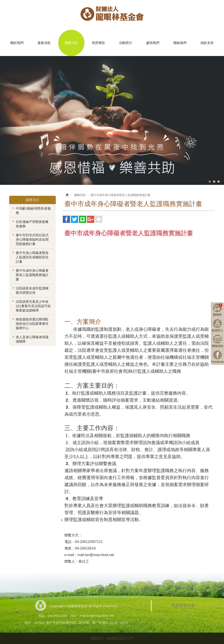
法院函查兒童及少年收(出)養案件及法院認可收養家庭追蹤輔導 (33, 306)
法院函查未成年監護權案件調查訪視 (32, 290)
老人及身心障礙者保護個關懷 (32, 339)
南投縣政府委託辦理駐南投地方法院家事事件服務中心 (32, 324)
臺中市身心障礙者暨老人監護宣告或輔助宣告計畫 (32, 257)
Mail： (75, 617)
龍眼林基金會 (112, 15)
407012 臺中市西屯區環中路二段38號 (62, 624)
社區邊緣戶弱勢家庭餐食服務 (32, 224)
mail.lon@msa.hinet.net (97, 617)
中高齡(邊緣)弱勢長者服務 (33, 211)
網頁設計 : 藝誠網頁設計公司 (112, 638)
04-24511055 (58, 617)
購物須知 (217, 346)
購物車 (218, 310)
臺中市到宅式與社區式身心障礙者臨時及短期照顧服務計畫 (32, 239)
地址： (29, 624)
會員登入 (217, 330)
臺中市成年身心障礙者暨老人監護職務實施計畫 (32, 275)
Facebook (217, 362)
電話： (43, 617)
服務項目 (80, 195)
